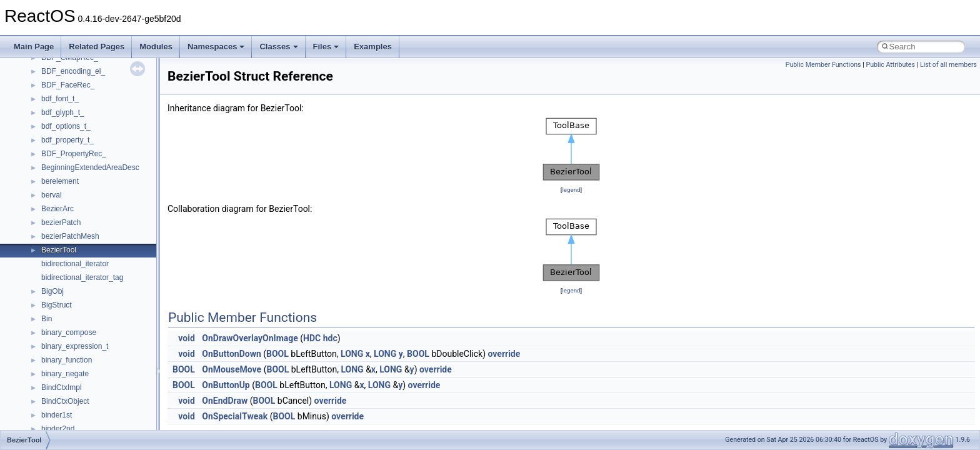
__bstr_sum (61, 233)
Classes (278, 47)
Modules (156, 47)
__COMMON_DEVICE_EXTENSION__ (107, 412)
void (186, 338)
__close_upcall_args (75, 398)
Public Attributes (890, 65)
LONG (352, 354)
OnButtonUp (226, 385)
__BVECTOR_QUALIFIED (85, 288)
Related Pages (97, 47)
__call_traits (61, 302)
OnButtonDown (231, 354)
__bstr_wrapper (67, 247)
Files (326, 47)
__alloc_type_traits (72, 96)
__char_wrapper (68, 371)
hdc (330, 338)
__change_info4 (68, 343)
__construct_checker (76, 426)
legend (571, 190)
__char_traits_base (73, 357)
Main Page (34, 47)
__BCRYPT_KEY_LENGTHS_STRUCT (107, 164)
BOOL (277, 354)
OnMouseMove (232, 369)
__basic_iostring (68, 151)
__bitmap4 (59, 178)
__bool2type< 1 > (70, 219)
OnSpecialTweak (235, 416)
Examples (373, 47)
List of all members (948, 65)
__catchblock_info (71, 316)
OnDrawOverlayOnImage (250, 338)
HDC (312, 338)
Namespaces (216, 47)
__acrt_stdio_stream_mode (87, 68)
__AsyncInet (62, 109)
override (504, 354)
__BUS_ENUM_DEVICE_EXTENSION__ (110, 274)
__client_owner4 (68, 384)
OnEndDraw (225, 401)
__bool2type (62, 192)
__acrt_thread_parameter (83, 82)
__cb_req (57, 329)
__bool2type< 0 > (70, 206)
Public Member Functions (823, 65)
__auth (53, 137)
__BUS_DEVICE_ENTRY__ (88, 261)
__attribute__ (63, 123)
